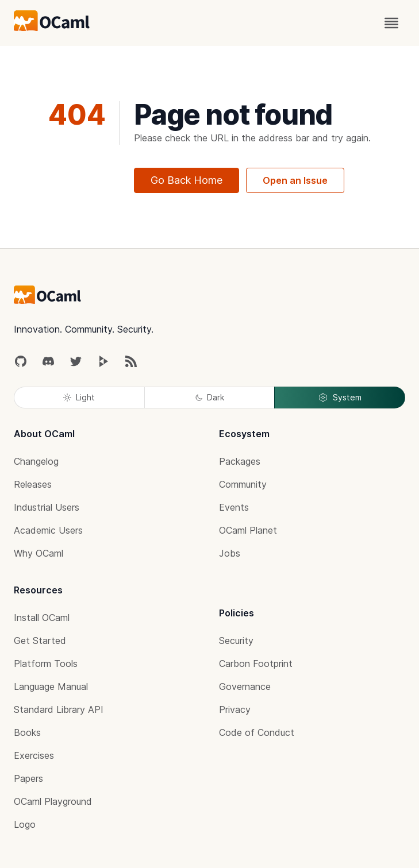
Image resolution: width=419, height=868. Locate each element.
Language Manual (51, 686)
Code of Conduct (257, 732)
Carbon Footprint (256, 663)
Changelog (36, 461)
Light (79, 397)
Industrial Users (47, 507)
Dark (210, 397)
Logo (25, 824)
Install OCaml (42, 618)
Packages (240, 461)
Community (243, 484)
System (340, 398)
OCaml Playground (53, 801)
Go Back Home (187, 180)
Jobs (230, 553)
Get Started (40, 641)
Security (236, 641)
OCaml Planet (248, 530)
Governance (245, 686)
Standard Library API (59, 709)
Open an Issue (295, 180)
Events (234, 507)
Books (27, 732)
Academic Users (48, 530)
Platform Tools (46, 663)
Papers (28, 778)
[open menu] (391, 23)
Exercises (34, 755)
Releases (33, 484)
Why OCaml (39, 553)
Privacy (235, 709)
